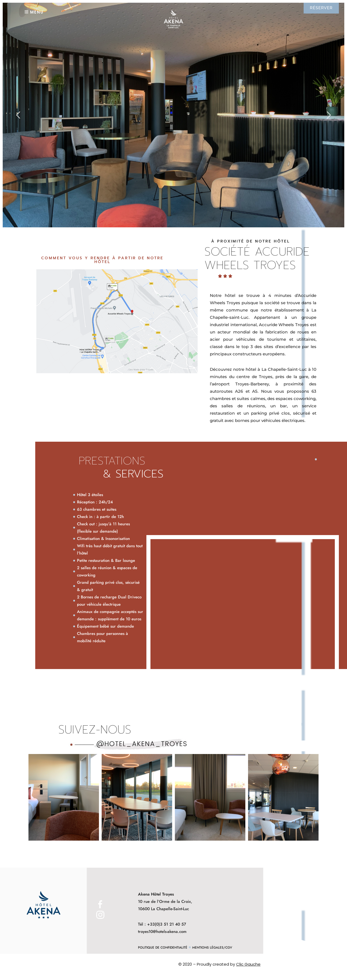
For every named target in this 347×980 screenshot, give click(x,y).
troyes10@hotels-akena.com (162, 932)
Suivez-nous (95, 730)
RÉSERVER (321, 8)
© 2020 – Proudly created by (219, 964)
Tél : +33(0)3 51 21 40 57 (162, 924)
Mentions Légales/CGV (212, 948)
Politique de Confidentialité (163, 948)
